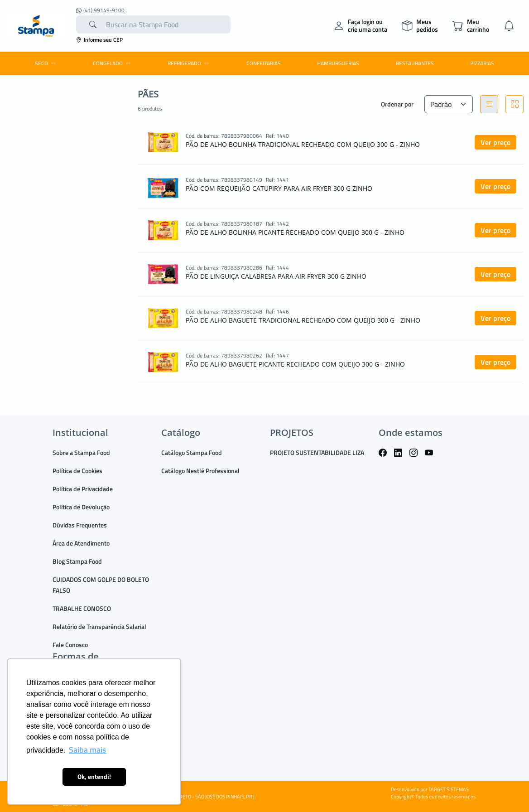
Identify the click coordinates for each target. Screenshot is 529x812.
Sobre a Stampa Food (81, 452)
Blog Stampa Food (77, 561)
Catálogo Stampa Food (192, 452)
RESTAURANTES (415, 63)
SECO (47, 63)
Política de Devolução (81, 507)
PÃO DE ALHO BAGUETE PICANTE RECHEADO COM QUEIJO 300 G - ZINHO (295, 364)
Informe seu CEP (99, 40)
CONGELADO (113, 63)
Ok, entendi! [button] (94, 777)
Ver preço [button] (495, 142)
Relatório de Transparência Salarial (99, 626)
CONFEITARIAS (264, 63)
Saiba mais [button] (87, 750)
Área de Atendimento (81, 543)
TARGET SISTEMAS (449, 789)
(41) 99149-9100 (100, 10)
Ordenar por (397, 104)
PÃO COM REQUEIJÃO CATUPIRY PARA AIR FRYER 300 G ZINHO (279, 188)
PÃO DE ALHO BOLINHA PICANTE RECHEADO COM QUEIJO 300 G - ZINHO (295, 232)
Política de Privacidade (83, 489)
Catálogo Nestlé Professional (200, 471)
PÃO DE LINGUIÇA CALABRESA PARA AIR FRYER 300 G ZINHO (276, 276)
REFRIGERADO (190, 63)
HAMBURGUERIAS (338, 63)
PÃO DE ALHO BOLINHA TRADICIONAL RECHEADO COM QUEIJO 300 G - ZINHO (303, 144)
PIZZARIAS (482, 63)
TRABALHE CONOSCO (82, 608)
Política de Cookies (77, 471)
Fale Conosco (70, 645)
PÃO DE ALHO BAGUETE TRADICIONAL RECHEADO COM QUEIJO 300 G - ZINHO (303, 320)
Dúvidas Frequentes (80, 525)
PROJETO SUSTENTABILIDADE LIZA (317, 452)
